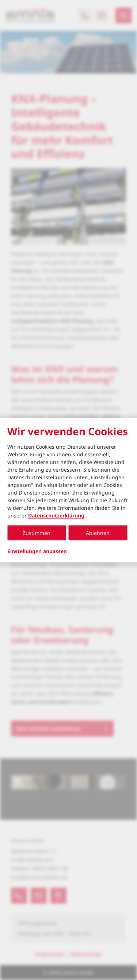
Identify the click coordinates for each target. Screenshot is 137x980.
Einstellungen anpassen (37, 551)
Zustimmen (37, 533)
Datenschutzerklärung (56, 515)
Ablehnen (98, 533)
